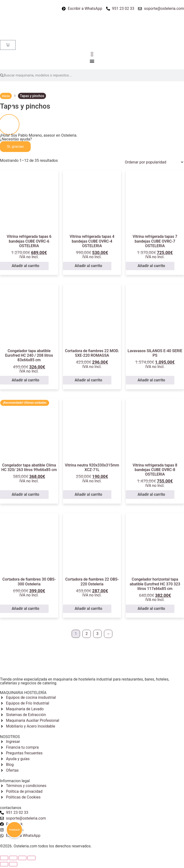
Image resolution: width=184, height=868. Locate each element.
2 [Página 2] (87, 635)
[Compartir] (13, 860)
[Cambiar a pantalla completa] (22, 860)
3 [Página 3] (97, 635)
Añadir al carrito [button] (26, 268)
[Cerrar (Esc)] (4, 860)
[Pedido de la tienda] (152, 164)
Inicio (6, 96)
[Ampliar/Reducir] (31, 860)
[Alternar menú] (92, 62)
